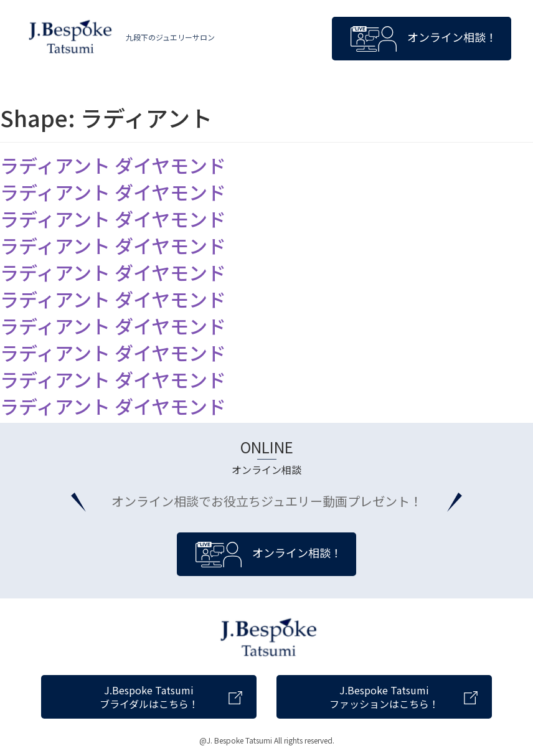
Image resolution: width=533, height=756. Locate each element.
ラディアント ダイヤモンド (113, 165)
